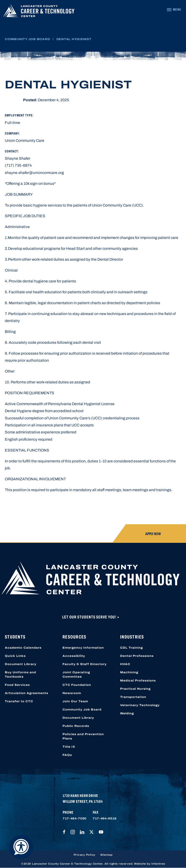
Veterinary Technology (140, 705)
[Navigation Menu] (174, 10)
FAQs (67, 755)
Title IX (69, 747)
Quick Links (15, 656)
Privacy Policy (85, 855)
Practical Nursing (135, 689)
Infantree (158, 864)
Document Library (21, 664)
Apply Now (153, 534)
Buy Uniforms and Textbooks (20, 674)
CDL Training (132, 648)
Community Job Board (27, 39)
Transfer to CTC (19, 701)
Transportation (133, 697)
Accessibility (74, 656)
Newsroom (72, 693)
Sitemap (106, 855)
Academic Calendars (23, 648)
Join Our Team (75, 701)
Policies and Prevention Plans (83, 736)
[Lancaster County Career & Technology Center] (39, 12)
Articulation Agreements (27, 693)
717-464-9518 (105, 818)
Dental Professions (137, 656)
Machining (129, 672)
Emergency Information (83, 648)
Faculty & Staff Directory (85, 664)
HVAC (125, 664)
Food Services (17, 685)
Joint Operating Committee (76, 674)
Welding (127, 713)
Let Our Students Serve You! (90, 617)
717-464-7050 (75, 818)
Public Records (76, 726)
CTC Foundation (77, 685)
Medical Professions (138, 681)
